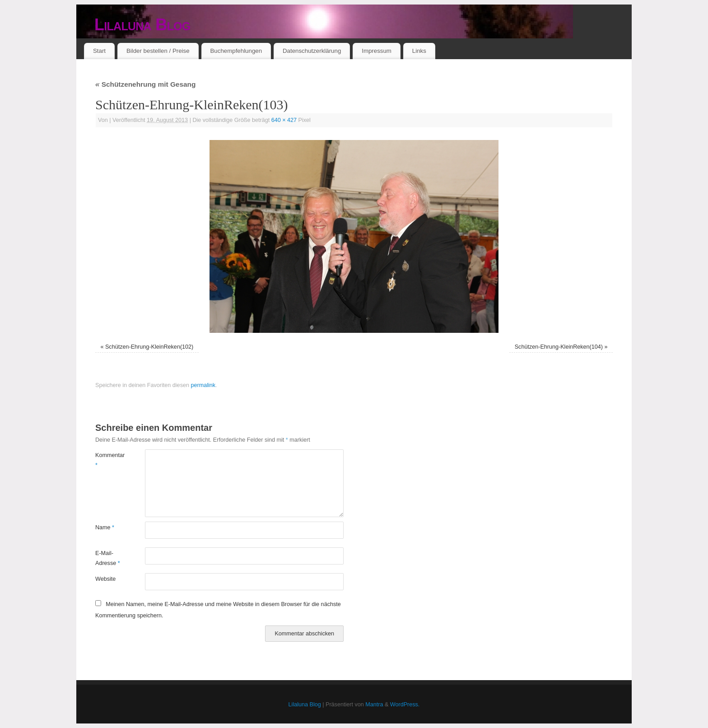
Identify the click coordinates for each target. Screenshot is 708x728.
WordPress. (405, 705)
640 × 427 (284, 120)
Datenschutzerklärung (312, 51)
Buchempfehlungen (236, 51)
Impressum (377, 51)
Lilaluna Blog (142, 25)
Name (105, 527)
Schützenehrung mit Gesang (145, 84)
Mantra (374, 705)
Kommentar (108, 460)
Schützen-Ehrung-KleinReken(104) (559, 347)
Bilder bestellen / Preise (158, 51)
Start (99, 51)
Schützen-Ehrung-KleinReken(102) (149, 347)
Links (419, 51)
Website (105, 579)
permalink (203, 385)
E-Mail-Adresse (108, 558)
